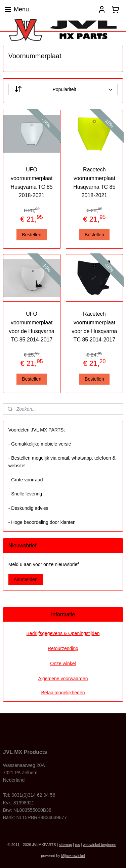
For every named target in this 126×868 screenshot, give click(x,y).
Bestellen (32, 235)
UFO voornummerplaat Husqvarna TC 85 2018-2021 (32, 183)
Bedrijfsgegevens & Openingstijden (63, 633)
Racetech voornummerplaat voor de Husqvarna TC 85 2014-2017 (94, 327)
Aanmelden (26, 579)
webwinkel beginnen (100, 845)
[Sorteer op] (63, 90)
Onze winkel (63, 663)
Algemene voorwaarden (63, 679)
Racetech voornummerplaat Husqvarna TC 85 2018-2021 (94, 183)
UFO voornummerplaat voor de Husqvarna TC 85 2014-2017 (32, 327)
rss (77, 845)
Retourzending (63, 648)
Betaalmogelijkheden (63, 693)
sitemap (66, 845)
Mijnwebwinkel (73, 856)
